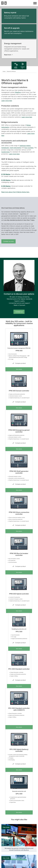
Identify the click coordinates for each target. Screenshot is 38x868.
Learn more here (7, 101)
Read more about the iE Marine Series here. (15, 192)
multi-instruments (15, 148)
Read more (8, 55)
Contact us (19, 312)
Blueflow (18, 92)
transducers (5, 148)
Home (4, 71)
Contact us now (8, 241)
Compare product (19, 363)
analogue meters (25, 146)
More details (19, 369)
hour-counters (29, 148)
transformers (6, 152)
